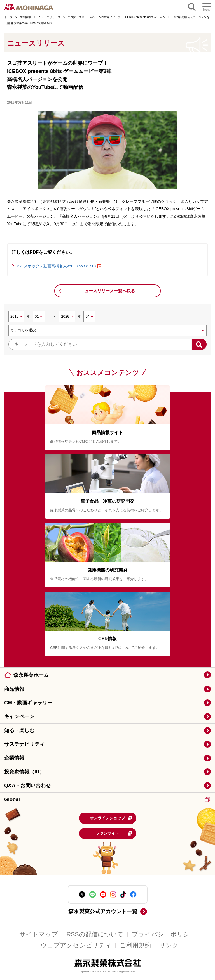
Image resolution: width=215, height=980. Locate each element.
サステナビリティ (24, 744)
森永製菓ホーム (31, 675)
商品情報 (14, 689)
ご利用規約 (135, 945)
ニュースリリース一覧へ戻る (108, 291)
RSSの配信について (95, 934)
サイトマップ (39, 934)
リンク (169, 945)
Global (107, 799)
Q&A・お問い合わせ (27, 786)
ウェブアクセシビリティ (76, 945)
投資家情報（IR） (24, 772)
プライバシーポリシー (164, 934)
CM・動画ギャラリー (28, 703)
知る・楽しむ (19, 730)
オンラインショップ (111, 818)
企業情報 (14, 758)
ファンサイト (114, 833)
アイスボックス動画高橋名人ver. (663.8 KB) (56, 266)
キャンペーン (19, 716)
